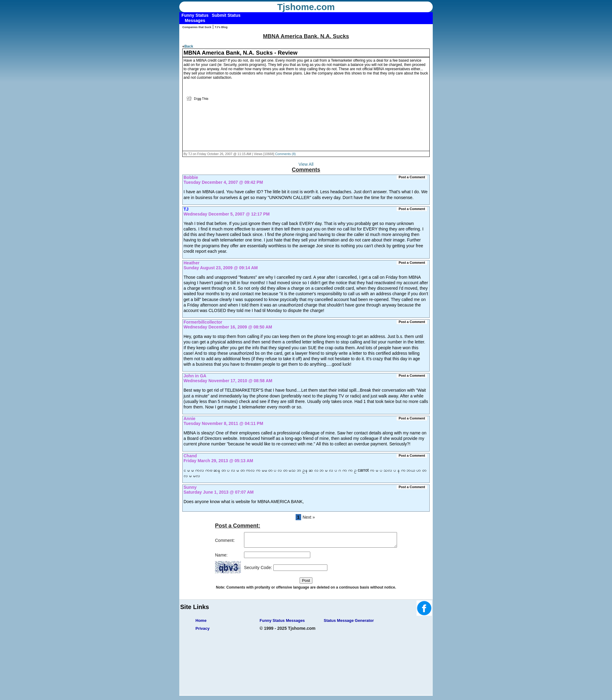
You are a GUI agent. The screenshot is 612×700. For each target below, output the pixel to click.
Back (189, 46)
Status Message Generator (349, 623)
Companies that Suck (197, 27)
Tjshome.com (306, 7)
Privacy (202, 631)
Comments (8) (286, 154)
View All (306, 164)
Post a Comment (412, 177)
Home (201, 623)
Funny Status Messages (282, 623)
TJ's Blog (221, 27)
